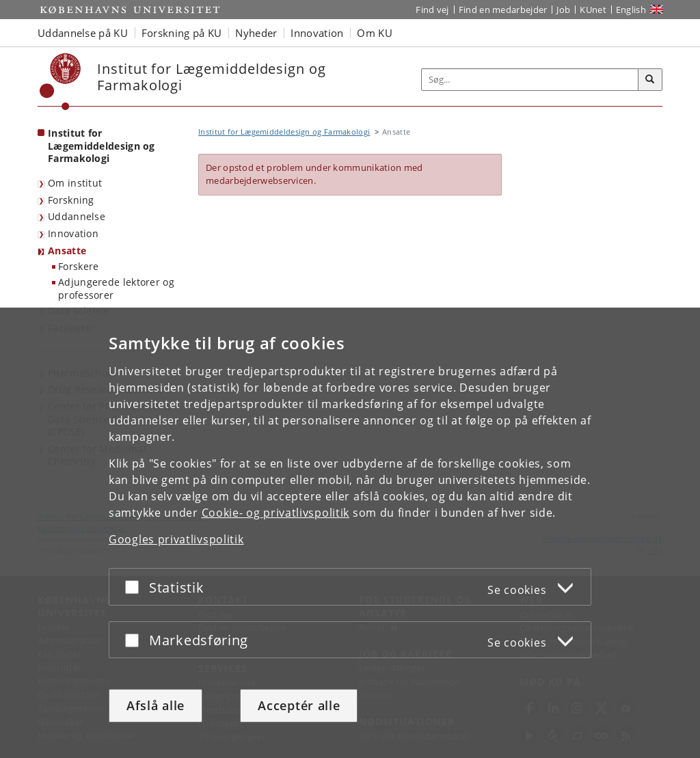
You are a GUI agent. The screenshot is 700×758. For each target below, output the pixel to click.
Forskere (78, 266)
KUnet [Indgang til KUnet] (593, 10)
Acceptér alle (299, 705)
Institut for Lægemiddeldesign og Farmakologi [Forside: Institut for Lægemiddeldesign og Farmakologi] (102, 146)
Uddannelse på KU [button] (83, 33)
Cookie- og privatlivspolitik (276, 513)
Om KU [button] (375, 33)
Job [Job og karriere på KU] (563, 10)
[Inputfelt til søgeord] (530, 80)
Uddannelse (77, 216)
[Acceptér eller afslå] (135, 587)
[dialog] (350, 533)
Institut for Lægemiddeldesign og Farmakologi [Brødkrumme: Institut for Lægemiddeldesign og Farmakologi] (284, 132)
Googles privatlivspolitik (176, 539)
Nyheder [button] (256, 33)
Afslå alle (156, 705)
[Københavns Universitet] (60, 82)
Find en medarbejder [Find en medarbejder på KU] (503, 10)
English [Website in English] (631, 10)
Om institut (75, 183)
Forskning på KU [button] (182, 33)
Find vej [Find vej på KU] (432, 10)
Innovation (73, 233)
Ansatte (67, 251)
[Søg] (650, 80)
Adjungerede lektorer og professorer (116, 288)
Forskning (71, 200)
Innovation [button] (317, 33)
